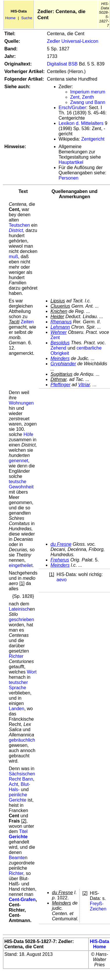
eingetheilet (21, 565)
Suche (27, 18)
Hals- (14, 790)
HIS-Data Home (100, 944)
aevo (62, 580)
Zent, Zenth (82, 97)
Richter (16, 656)
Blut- (25, 784)
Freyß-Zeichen (98, 906)
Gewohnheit (21, 487)
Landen (16, 709)
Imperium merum (88, 92)
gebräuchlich (22, 740)
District (16, 230)
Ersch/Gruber (72, 108)
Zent (55, 337)
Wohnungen (21, 403)
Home (10, 18)
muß (13, 257)
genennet (18, 461)
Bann (27, 779)
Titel (24, 831)
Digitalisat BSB (62, 64)
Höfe (28, 434)
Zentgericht (93, 139)
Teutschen (19, 225)
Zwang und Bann (88, 102)
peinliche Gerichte (18, 797)
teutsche (17, 482)
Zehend (58, 348)
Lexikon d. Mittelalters (81, 123)
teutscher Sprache (18, 685)
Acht (13, 784)
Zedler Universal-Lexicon (73, 41)
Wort (31, 672)
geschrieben (21, 620)
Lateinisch (19, 609)
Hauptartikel (71, 162)
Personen (69, 178)
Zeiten (27, 322)
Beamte (17, 858)
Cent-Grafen (22, 900)
